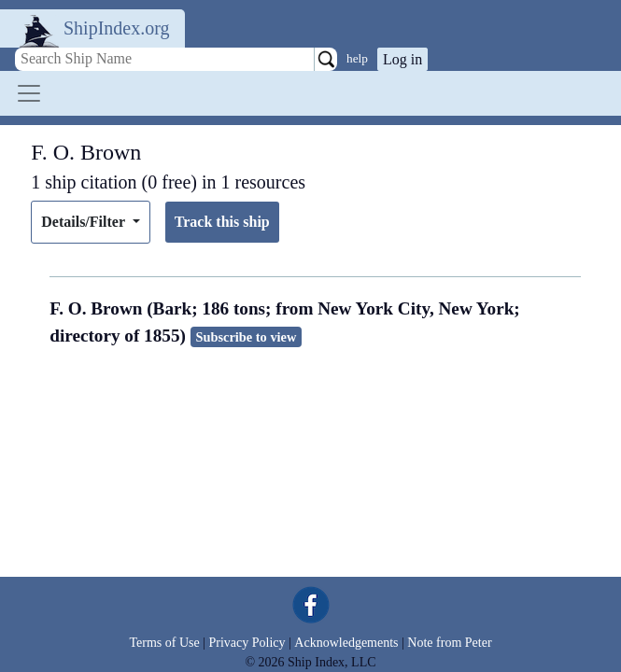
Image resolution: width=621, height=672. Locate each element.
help (357, 58)
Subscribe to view (246, 337)
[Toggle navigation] (29, 93)
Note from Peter (449, 643)
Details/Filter (85, 222)
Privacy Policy (247, 643)
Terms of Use (164, 643)
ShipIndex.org (117, 28)
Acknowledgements (346, 643)
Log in (402, 59)
